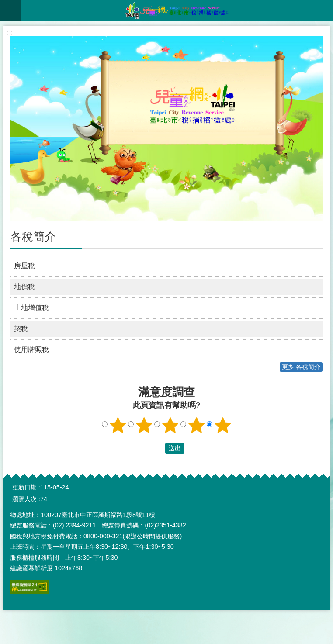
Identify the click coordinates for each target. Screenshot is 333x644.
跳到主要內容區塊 (5, 5)
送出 (157, 448)
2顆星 (144, 425)
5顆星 (223, 425)
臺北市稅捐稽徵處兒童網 (177, 10)
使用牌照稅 (31, 350)
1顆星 (118, 425)
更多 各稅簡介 (301, 367)
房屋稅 (24, 266)
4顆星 (197, 425)
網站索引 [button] (10, 10)
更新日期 (24, 487)
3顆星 (170, 425)
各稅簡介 (33, 237)
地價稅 (24, 287)
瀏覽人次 (24, 499)
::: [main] (10, 33)
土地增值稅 (31, 308)
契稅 (21, 329)
